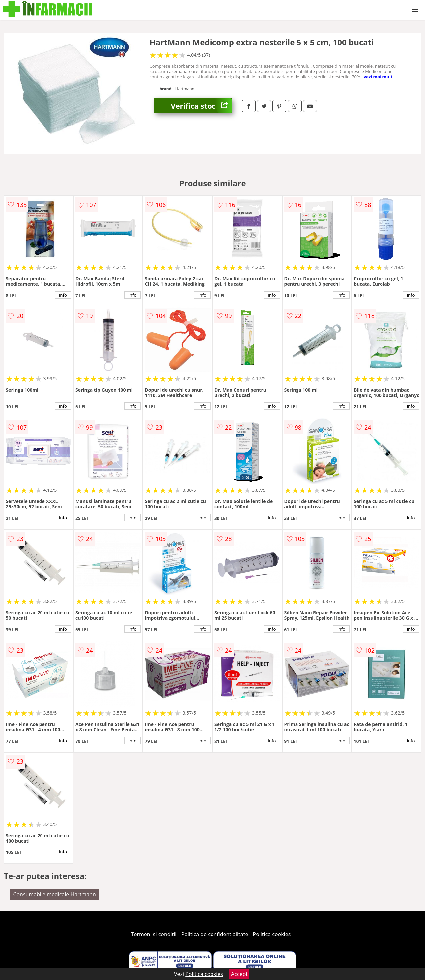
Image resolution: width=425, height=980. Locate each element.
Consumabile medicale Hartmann (54, 894)
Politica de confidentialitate (215, 934)
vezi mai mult (378, 77)
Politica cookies (272, 934)
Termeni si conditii (154, 934)
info (63, 295)
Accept (239, 974)
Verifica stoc (201, 106)
